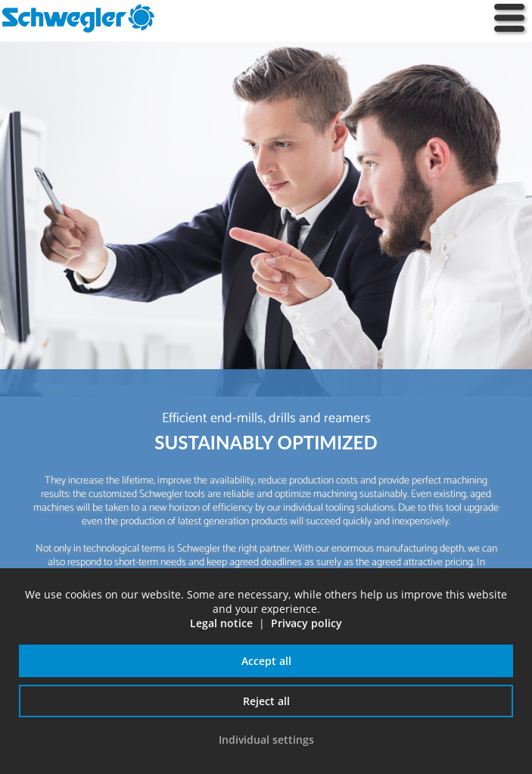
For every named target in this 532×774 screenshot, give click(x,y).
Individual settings (266, 740)
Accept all (266, 661)
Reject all (266, 701)
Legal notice (221, 623)
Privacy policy (306, 623)
